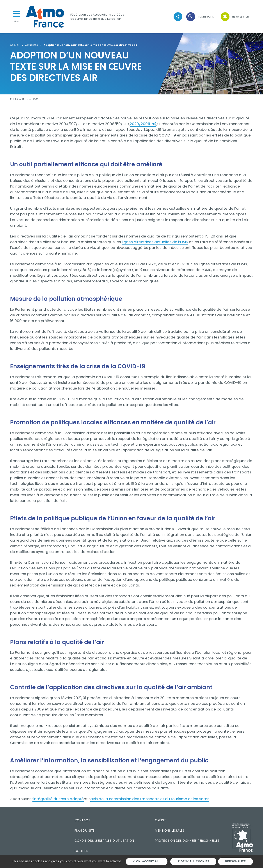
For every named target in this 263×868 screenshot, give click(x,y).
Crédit (161, 820)
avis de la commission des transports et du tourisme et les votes (150, 799)
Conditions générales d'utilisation (104, 841)
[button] (200, 17)
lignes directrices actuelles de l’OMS (155, 242)
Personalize (236, 861)
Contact (82, 820)
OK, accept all (147, 861)
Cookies (81, 851)
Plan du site (85, 831)
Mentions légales (170, 831)
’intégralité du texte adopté (58, 799)
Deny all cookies (193, 861)
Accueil (15, 45)
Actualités (32, 45)
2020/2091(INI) (143, 124)
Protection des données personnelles (187, 841)
